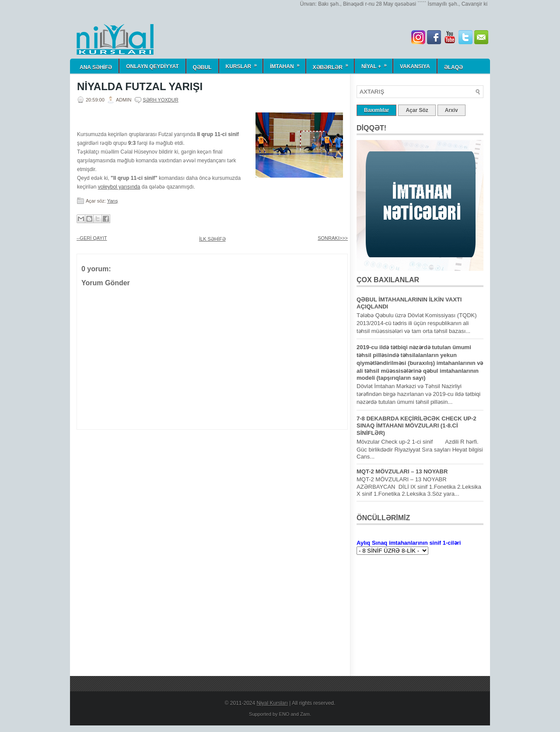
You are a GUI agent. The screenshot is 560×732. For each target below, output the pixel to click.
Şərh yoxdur (161, 100)
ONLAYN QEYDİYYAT (152, 67)
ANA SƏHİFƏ (96, 67)
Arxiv (451, 110)
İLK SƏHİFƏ (212, 239)
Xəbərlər (333, 65)
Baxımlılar (376, 110)
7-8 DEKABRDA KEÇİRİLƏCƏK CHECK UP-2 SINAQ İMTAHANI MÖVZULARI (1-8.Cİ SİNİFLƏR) (416, 426)
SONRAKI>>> (333, 238)
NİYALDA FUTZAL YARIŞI (140, 87)
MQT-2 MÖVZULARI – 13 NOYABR (402, 471)
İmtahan (287, 64)
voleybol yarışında (119, 187)
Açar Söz (417, 110)
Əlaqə (453, 67)
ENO (284, 714)
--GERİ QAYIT (92, 238)
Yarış (113, 201)
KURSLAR (244, 64)
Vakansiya (415, 67)
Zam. (306, 714)
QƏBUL (202, 67)
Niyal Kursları (272, 703)
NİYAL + (377, 64)
